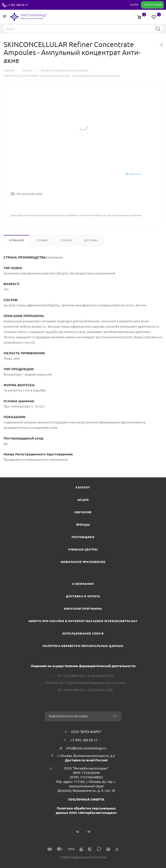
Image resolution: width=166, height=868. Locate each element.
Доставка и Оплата (83, 596)
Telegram (89, 832)
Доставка (91, 240)
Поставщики (83, 537)
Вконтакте (77, 832)
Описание (16, 240)
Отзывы (42, 240)
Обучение (83, 512)
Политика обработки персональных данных (83, 646)
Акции (83, 500)
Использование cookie (83, 633)
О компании (83, 584)
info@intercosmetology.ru (86, 748)
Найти (158, 29)
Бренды (83, 525)
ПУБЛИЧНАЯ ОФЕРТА (86, 799)
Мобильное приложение (83, 562)
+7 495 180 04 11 (17, 5)
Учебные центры (83, 549)
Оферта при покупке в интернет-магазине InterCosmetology (83, 621)
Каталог (83, 487)
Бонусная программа (83, 609)
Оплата (66, 240)
